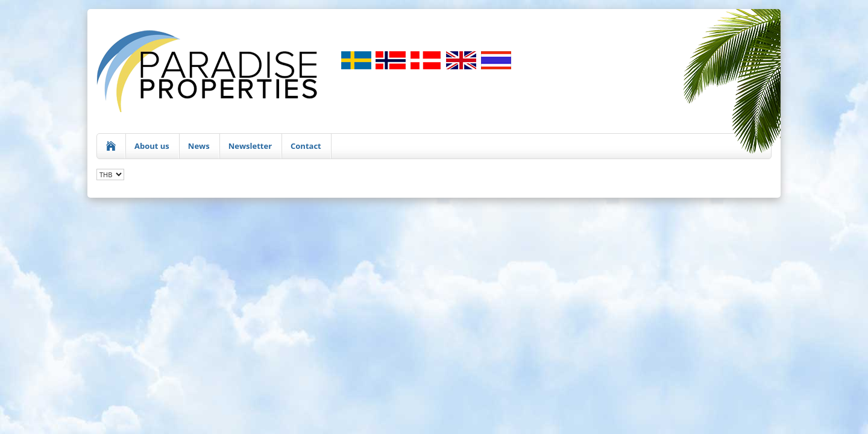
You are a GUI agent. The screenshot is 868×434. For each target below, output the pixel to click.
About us (152, 146)
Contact (306, 146)
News (199, 146)
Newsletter (250, 146)
